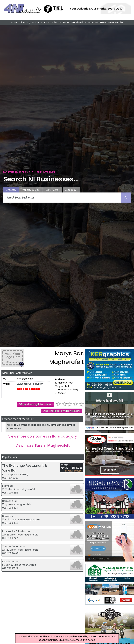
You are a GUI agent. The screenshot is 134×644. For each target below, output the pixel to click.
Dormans (7, 516)
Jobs (54, 22)
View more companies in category (43, 436)
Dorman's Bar (10, 501)
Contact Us (92, 22)
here (67, 640)
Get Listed (77, 22)
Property (37, 22)
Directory (25, 22)
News (103, 22)
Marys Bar (8, 486)
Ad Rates (64, 22)
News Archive (116, 22)
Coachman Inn (11, 562)
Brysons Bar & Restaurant (17, 531)
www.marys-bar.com (30, 384)
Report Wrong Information (37, 404)
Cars (47, 22)
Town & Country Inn (14, 546)
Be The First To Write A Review (63, 411)
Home (14, 22)
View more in (43, 445)
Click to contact (29, 389)
